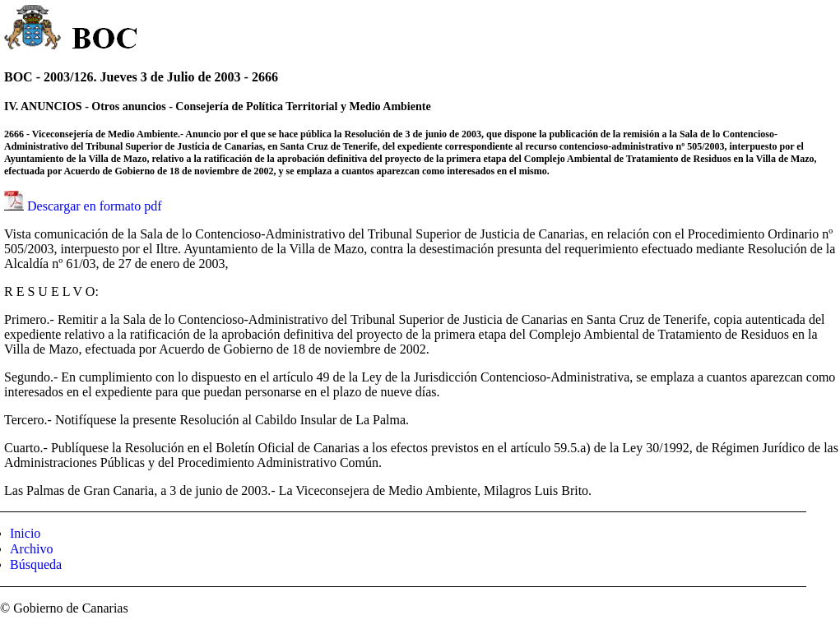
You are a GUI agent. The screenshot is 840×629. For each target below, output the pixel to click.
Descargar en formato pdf (95, 206)
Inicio (25, 533)
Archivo (31, 549)
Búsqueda (36, 564)
